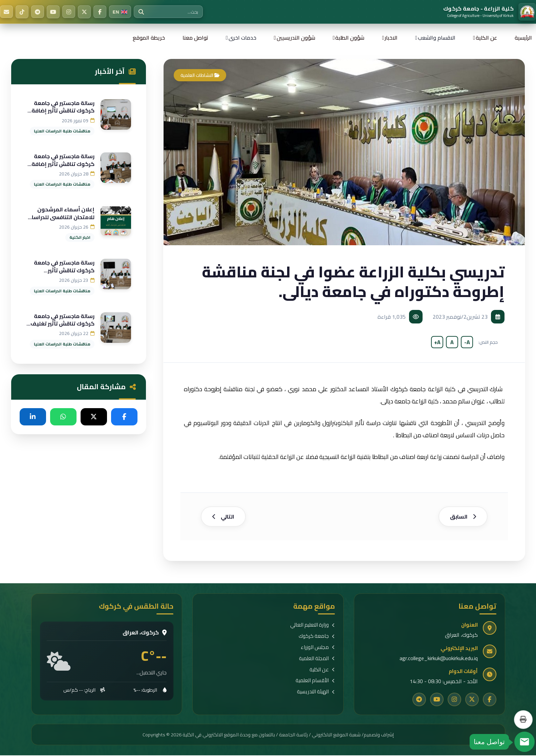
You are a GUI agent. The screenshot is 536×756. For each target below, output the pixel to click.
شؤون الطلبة (350, 38)
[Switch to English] (120, 12)
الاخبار (391, 38)
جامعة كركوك (317, 637)
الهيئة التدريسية (316, 693)
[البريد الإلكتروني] (6, 12)
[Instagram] (69, 12)
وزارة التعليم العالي (313, 626)
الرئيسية (523, 38)
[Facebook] (100, 12)
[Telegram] (38, 12)
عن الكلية (486, 38)
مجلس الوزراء (318, 648)
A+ (437, 342)
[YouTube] (53, 12)
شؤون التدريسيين (296, 38)
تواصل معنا (195, 38)
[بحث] (141, 12)
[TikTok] (22, 12)
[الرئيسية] (490, 12)
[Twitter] (84, 12)
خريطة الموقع (149, 38)
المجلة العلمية (317, 659)
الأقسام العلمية (315, 682)
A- (467, 342)
